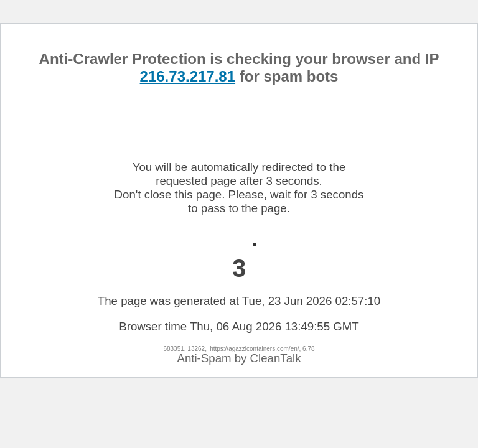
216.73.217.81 (188, 76)
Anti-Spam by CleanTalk (239, 358)
